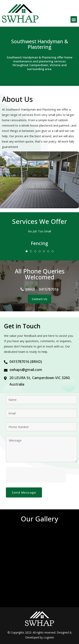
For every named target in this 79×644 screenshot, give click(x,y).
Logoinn (49, 637)
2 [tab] (31, 251)
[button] (74, 19)
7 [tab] (53, 251)
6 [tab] (48, 251)
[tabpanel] (39, 243)
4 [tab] (40, 251)
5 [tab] (44, 251)
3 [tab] (35, 251)
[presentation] (36, 475)
